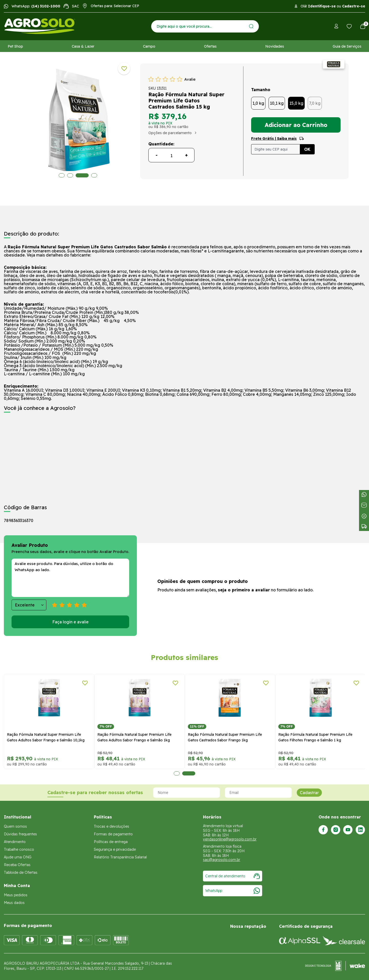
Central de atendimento (233, 876)
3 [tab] (82, 175)
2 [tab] (70, 175)
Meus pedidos (16, 895)
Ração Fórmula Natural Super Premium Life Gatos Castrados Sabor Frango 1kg (225, 737)
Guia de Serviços (347, 46)
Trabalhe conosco (19, 849)
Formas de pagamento (113, 834)
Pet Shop (15, 46)
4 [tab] (94, 175)
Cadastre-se (354, 6)
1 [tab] (62, 175)
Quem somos (15, 826)
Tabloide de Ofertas (21, 872)
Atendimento (15, 842)
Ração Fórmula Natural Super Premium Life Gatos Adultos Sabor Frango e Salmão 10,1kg (46, 737)
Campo (149, 46)
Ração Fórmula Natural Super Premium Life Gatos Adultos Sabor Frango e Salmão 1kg (134, 737)
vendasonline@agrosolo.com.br (230, 839)
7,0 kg (315, 103)
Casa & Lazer (83, 46)
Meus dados (14, 903)
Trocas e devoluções (111, 826)
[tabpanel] (49, 722)
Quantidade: (161, 144)
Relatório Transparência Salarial (120, 857)
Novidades (275, 46)
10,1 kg (277, 103)
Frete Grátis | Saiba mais (274, 139)
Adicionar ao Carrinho (296, 125)
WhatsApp (233, 891)
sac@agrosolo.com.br (222, 860)
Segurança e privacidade (115, 849)
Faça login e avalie (70, 622)
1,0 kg (258, 103)
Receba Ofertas (17, 865)
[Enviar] (251, 26)
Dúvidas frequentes (20, 834)
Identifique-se (322, 6)
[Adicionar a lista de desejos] (124, 69)
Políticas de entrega (111, 842)
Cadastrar (309, 793)
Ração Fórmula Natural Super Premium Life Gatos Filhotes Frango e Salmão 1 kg (315, 737)
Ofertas (210, 46)
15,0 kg (296, 103)
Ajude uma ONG (18, 857)
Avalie (190, 79)
